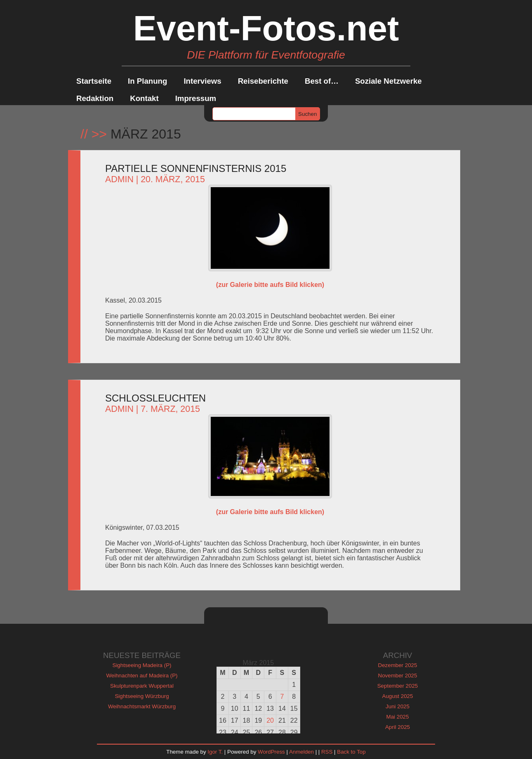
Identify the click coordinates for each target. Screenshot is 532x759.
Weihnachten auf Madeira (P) (142, 676)
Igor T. (215, 752)
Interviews (202, 81)
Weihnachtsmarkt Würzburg (142, 706)
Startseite (94, 81)
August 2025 (398, 696)
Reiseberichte (263, 81)
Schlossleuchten (155, 398)
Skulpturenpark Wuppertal (142, 686)
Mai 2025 (398, 717)
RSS (327, 752)
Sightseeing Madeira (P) (142, 665)
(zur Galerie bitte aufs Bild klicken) (270, 285)
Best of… (322, 81)
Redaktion (95, 98)
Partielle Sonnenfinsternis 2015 (196, 168)
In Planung (147, 81)
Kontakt (144, 98)
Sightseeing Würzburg (142, 696)
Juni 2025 (398, 706)
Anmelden (301, 752)
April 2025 (398, 727)
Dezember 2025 (398, 665)
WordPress (271, 752)
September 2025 (398, 686)
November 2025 (398, 676)
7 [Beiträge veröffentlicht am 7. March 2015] (282, 697)
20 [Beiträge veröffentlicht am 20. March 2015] (270, 720)
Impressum (196, 98)
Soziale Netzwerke (388, 81)
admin (119, 179)
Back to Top (351, 752)
